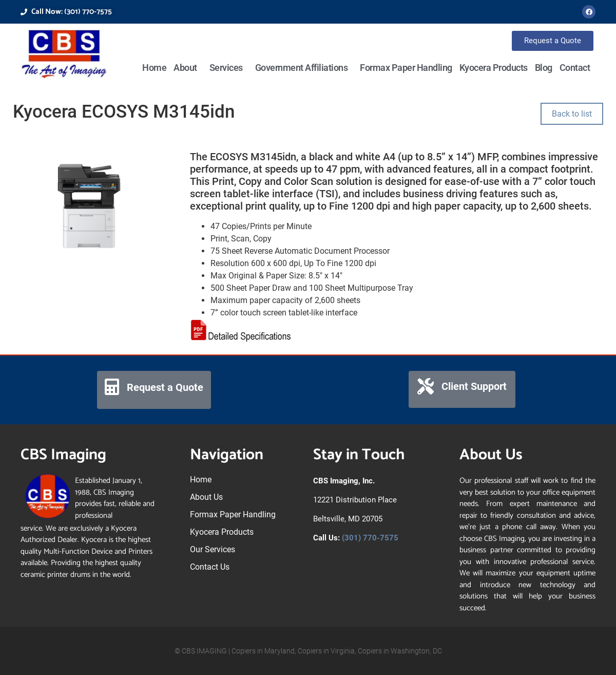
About (188, 68)
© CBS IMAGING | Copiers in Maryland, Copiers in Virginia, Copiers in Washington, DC (308, 651)
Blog (544, 68)
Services (229, 68)
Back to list (572, 114)
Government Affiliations (304, 68)
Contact (575, 68)
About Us (206, 497)
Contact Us (210, 567)
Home (154, 68)
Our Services (213, 549)
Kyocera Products (494, 68)
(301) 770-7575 (370, 538)
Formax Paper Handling (406, 68)
